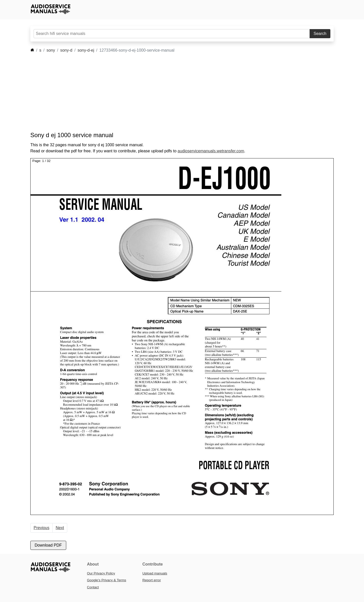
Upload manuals (155, 573)
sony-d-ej (86, 50)
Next (60, 528)
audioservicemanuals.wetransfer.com (211, 151)
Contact (93, 587)
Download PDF (48, 545)
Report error (152, 580)
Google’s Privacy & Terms (107, 580)
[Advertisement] (174, 92)
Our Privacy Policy (101, 573)
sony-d (66, 50)
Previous (41, 528)
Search (320, 34)
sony (51, 50)
